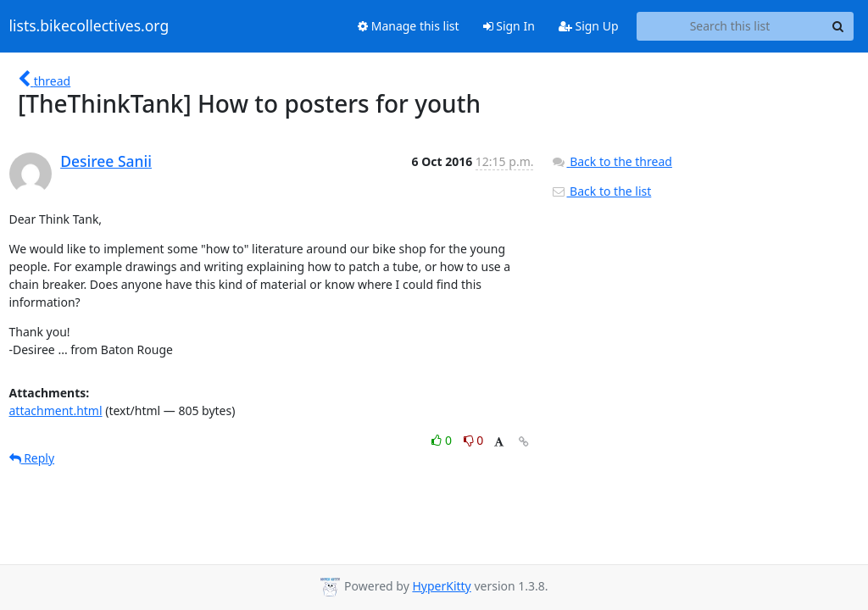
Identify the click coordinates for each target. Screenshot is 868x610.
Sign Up (589, 26)
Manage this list (409, 26)
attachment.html (56, 410)
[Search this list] (730, 26)
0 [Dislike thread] (474, 440)
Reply (32, 458)
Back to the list (601, 191)
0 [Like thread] (443, 440)
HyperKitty (441, 586)
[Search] (838, 26)
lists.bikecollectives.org (89, 26)
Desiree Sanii (106, 161)
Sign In (509, 26)
